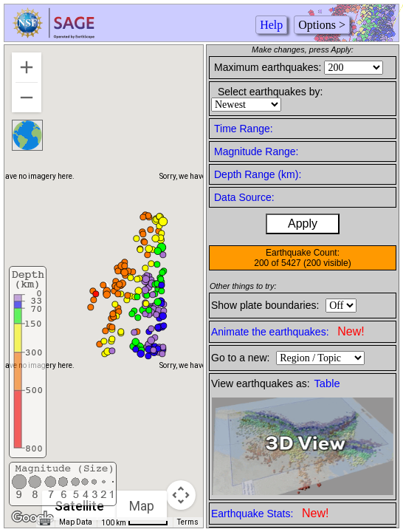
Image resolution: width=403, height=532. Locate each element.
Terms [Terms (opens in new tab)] (188, 522)
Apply (303, 224)
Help (271, 25)
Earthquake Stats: (270, 513)
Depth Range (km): (258, 174)
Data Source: (244, 197)
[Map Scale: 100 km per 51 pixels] (135, 522)
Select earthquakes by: (270, 92)
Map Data (76, 522)
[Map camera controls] (181, 495)
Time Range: (244, 129)
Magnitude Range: (256, 151)
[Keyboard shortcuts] (45, 522)
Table (327, 383)
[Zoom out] (27, 98)
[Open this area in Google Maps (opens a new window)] (32, 518)
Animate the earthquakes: (288, 331)
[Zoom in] (27, 67)
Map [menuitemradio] (142, 506)
